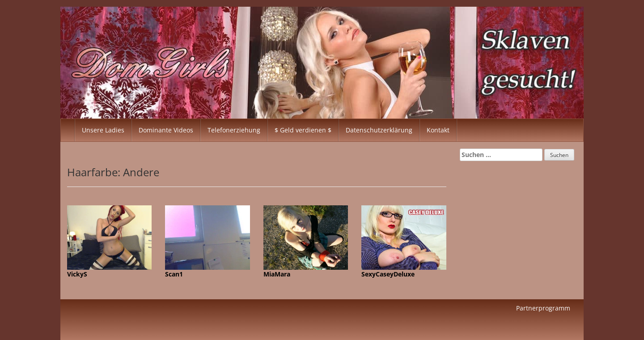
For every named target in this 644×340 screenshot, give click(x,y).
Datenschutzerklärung (379, 130)
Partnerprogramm (543, 308)
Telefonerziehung (234, 130)
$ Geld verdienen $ (303, 130)
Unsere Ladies (103, 130)
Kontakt (438, 130)
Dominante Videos (166, 130)
